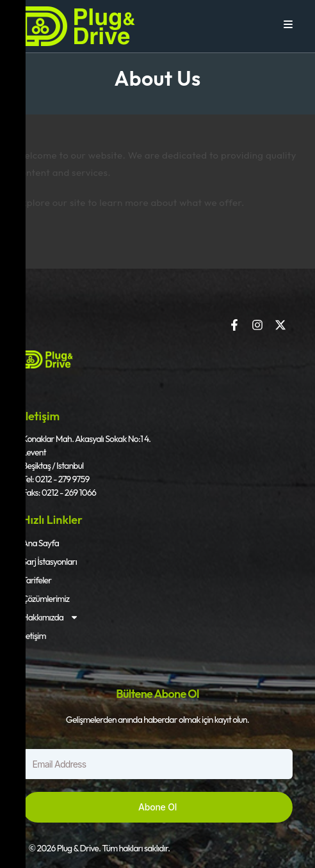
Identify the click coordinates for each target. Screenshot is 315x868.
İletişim (34, 636)
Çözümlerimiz (46, 599)
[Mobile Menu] (288, 24)
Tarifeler (37, 580)
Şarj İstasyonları (50, 562)
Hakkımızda (51, 618)
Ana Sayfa (41, 543)
